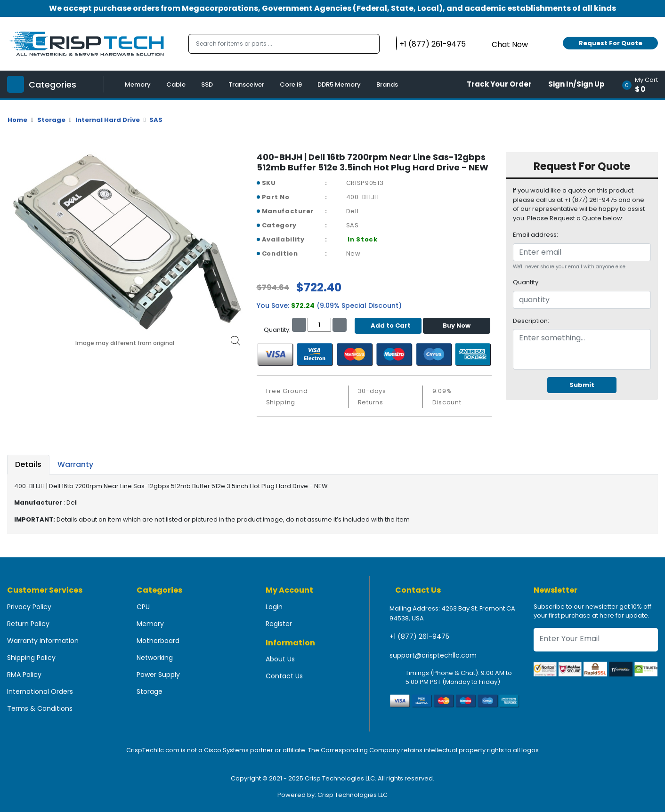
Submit (582, 385)
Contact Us (284, 676)
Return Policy (28, 624)
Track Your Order (499, 84)
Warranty (75, 464)
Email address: (535, 235)
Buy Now (457, 326)
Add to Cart (388, 326)
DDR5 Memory (339, 84)
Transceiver (246, 84)
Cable (176, 84)
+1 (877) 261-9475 (419, 636)
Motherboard (158, 641)
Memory (138, 84)
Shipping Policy (31, 658)
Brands (387, 84)
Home (17, 120)
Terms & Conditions (40, 708)
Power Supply (158, 675)
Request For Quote (611, 43)
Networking (155, 658)
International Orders (40, 691)
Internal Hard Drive (108, 120)
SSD (207, 84)
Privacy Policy (29, 607)
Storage (51, 120)
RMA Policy (24, 675)
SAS (156, 120)
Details (28, 464)
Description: (531, 321)
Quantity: (526, 282)
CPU (143, 607)
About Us (280, 659)
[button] (643, 85)
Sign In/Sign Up (576, 84)
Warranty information (43, 641)
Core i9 (291, 84)
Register (279, 624)
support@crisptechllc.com (433, 655)
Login (274, 607)
